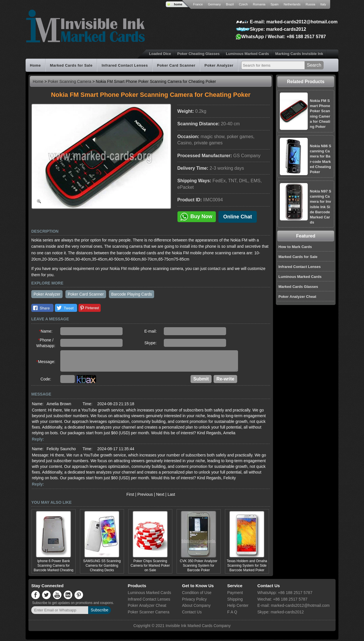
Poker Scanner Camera (148, 613)
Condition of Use (197, 594)
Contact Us (192, 613)
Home (35, 65)
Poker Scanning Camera (70, 81)
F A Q (232, 613)
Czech (243, 4)
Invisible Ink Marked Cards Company (198, 627)
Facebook (42, 308)
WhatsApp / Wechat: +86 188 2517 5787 (284, 37)
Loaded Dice (160, 54)
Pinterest (90, 308)
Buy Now (196, 217)
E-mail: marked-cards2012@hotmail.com (294, 22)
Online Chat (238, 217)
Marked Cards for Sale (71, 65)
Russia (311, 4)
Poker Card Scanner (176, 65)
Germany (214, 4)
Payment (235, 594)
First (130, 496)
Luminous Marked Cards (247, 54)
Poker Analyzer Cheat (297, 297)
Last (171, 496)
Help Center (238, 607)
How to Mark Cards (295, 247)
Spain (274, 4)
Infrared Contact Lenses (125, 65)
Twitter (66, 308)
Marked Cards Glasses (298, 287)
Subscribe (100, 611)
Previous (145, 496)
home (178, 4)
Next (160, 496)
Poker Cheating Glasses (198, 54)
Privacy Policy (194, 601)
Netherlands (292, 4)
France (198, 4)
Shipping (235, 601)
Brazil (230, 4)
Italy (323, 4)
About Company (196, 607)
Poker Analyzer (219, 65)
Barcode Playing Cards (132, 294)
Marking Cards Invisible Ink (299, 54)
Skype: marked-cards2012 (278, 29)
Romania (259, 4)
